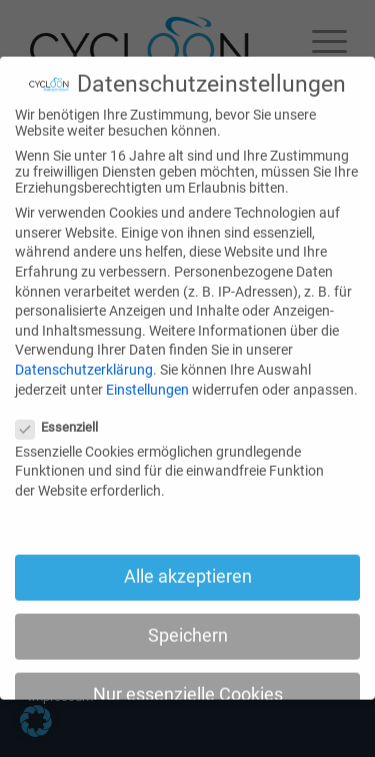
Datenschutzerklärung (84, 357)
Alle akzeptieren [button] (188, 564)
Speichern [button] (188, 623)
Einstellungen (147, 376)
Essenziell (65, 414)
